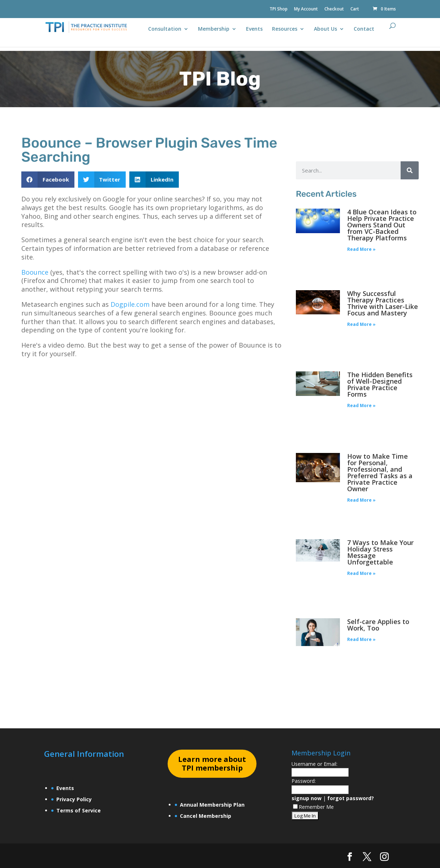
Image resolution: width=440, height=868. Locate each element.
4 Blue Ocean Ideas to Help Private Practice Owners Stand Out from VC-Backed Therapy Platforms (382, 225)
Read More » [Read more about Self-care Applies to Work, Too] (361, 639)
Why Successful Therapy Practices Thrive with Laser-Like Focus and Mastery (383, 303)
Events (254, 29)
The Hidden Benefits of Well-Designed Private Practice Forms (380, 384)
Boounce (35, 272)
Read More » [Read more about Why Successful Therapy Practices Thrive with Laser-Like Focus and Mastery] (361, 324)
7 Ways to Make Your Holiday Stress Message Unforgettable (380, 552)
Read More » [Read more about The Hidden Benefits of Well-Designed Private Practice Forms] (361, 405)
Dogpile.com (130, 304)
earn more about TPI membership (212, 764)
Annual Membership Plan (212, 805)
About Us (325, 29)
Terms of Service (79, 810)
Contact (364, 29)
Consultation (165, 29)
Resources (285, 29)
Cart (355, 9)
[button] (48, 180)
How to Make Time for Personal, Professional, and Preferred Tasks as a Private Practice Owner (380, 472)
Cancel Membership (206, 816)
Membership (214, 29)
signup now (307, 798)
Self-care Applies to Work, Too (378, 625)
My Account (306, 9)
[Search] (410, 170)
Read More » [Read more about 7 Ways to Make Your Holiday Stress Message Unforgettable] (361, 573)
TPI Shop (279, 9)
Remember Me (313, 807)
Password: (304, 781)
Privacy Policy (74, 799)
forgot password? (351, 798)
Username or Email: (314, 764)
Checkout (334, 9)
